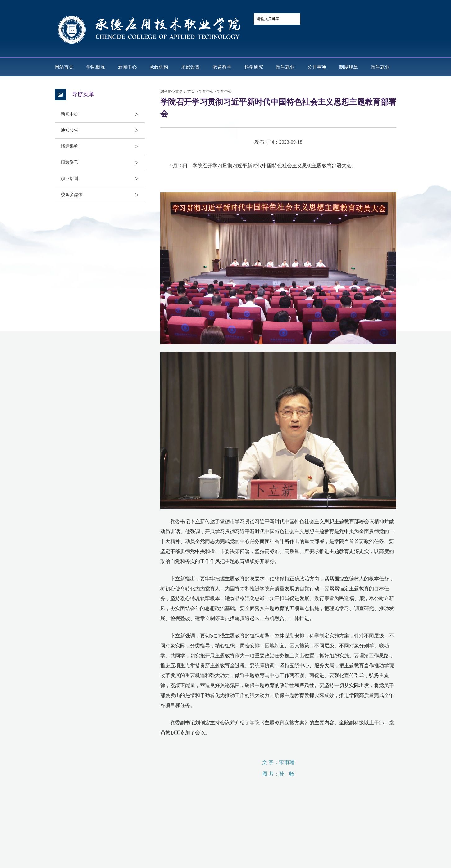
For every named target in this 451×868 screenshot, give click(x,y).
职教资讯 (103, 163)
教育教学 (222, 67)
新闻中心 (127, 67)
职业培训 (103, 179)
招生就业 (285, 67)
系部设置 (190, 67)
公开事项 (317, 67)
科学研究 (254, 67)
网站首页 (64, 67)
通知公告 (103, 130)
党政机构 (159, 67)
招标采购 (103, 146)
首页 (191, 92)
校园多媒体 (103, 195)
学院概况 (96, 67)
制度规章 (348, 67)
